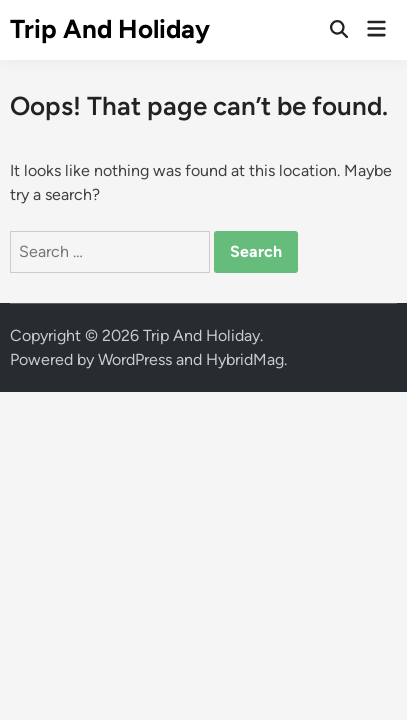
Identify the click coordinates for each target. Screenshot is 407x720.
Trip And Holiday (110, 29)
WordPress (135, 359)
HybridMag (245, 359)
